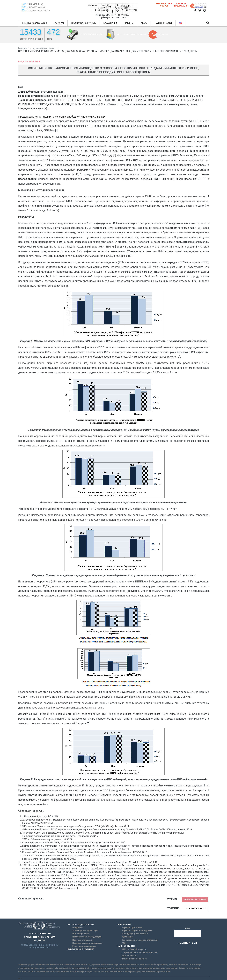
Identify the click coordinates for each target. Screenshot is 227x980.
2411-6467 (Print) (35, 4)
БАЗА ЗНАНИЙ (110, 23)
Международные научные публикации (135, 935)
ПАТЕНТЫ (129, 23)
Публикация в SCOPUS (164, 5)
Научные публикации (83, 940)
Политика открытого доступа (87, 937)
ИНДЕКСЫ (163, 34)
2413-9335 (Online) (36, 7)
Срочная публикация (181, 5)
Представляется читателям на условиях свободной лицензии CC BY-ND (62, 117)
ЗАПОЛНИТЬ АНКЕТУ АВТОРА (131, 34)
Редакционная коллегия (84, 946)
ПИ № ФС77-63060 (120, 15)
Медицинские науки (29, 61)
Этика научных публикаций (85, 931)
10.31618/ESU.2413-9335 (38, 10)
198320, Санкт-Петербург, (134, 949)
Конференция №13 (196, 909)
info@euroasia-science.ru (134, 959)
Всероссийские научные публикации (140, 940)
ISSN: (24, 4)
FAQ (124, 943)
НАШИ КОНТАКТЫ (163, 23)
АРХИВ (144, 23)
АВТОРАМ (59, 23)
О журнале (77, 927)
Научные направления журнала (87, 943)
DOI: (24, 10)
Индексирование (81, 934)
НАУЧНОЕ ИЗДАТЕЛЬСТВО (35, 23)
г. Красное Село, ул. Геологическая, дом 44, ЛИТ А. (139, 954)
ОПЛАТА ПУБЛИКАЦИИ (91, 34)
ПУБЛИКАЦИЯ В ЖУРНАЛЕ (84, 23)
